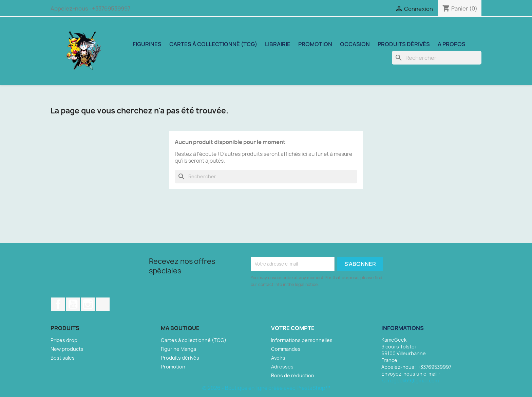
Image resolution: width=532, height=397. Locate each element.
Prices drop (64, 340)
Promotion (315, 44)
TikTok (103, 304)
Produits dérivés (404, 44)
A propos (452, 44)
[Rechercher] (437, 58)
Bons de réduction (293, 375)
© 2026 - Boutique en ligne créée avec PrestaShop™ (266, 388)
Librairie (278, 44)
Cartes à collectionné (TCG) (213, 44)
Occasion (355, 44)
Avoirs (278, 358)
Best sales (63, 358)
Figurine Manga (178, 349)
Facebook (58, 304)
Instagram (88, 304)
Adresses (282, 367)
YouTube (73, 304)
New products (67, 349)
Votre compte (293, 328)
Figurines (147, 44)
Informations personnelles (302, 340)
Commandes (286, 349)
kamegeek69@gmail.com (410, 381)
